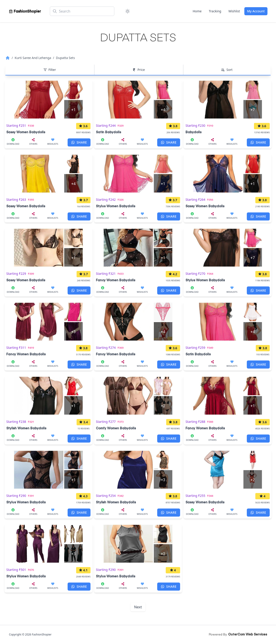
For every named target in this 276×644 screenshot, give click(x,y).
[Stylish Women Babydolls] (48, 403)
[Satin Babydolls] (138, 107)
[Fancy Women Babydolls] (138, 255)
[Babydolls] (228, 107)
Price (139, 70)
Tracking (215, 11)
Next (138, 607)
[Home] (25, 11)
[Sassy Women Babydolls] (48, 107)
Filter (50, 70)
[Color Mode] (128, 11)
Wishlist (234, 11)
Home (197, 11)
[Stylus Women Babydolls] (138, 181)
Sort (227, 70)
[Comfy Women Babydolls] (138, 403)
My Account (256, 11)
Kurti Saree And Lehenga (33, 58)
